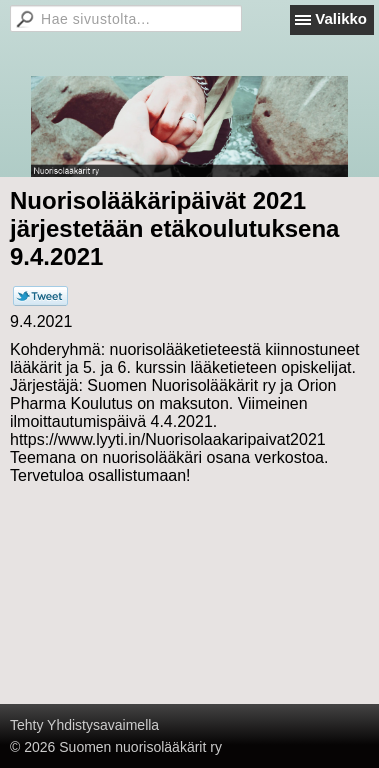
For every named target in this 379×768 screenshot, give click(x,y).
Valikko (341, 18)
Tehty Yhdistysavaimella (84, 725)
